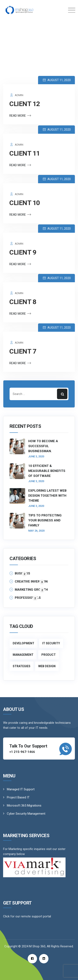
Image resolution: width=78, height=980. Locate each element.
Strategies (22, 666)
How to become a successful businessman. (43, 446)
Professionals (28, 598)
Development (24, 643)
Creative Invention (31, 582)
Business (22, 574)
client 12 (25, 104)
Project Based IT (18, 797)
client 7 (23, 351)
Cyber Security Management (26, 814)
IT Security (51, 643)
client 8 (23, 302)
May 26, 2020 (36, 531)
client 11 (25, 153)
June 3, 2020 (36, 456)
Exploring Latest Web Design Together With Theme (47, 496)
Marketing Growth (31, 590)
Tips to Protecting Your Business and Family (45, 520)
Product (49, 655)
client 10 (25, 203)
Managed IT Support (21, 789)
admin (16, 95)
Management (23, 655)
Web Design (47, 666)
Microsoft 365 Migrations (24, 806)
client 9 (23, 252)
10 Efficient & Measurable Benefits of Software (47, 471)
